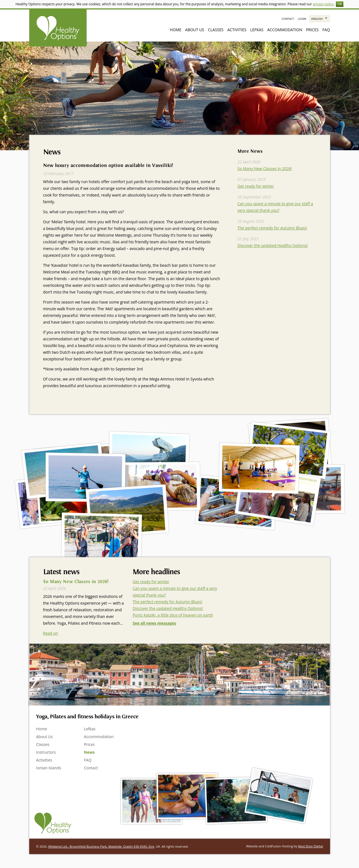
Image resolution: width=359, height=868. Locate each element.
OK (340, 4)
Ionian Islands (49, 768)
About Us (195, 30)
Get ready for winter (256, 186)
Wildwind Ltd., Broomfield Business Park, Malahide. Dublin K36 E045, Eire (101, 846)
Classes (216, 30)
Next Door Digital (310, 846)
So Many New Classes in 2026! (265, 168)
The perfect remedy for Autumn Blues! (272, 228)
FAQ (326, 30)
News (89, 752)
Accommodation (285, 30)
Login (302, 19)
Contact (288, 19)
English (317, 19)
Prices (312, 30)
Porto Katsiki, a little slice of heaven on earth (173, 615)
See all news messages (154, 623)
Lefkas (257, 30)
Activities (237, 30)
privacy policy (323, 4)
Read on (51, 633)
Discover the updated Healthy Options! (273, 245)
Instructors (46, 752)
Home (176, 30)
